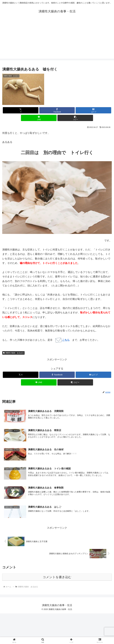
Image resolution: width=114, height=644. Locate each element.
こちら (62, 340)
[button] (75, 118)
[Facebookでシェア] (57, 110)
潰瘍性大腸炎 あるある (13, 353)
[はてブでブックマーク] (93, 110)
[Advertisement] (57, 39)
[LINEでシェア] (39, 118)
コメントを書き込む (57, 577)
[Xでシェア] (21, 110)
